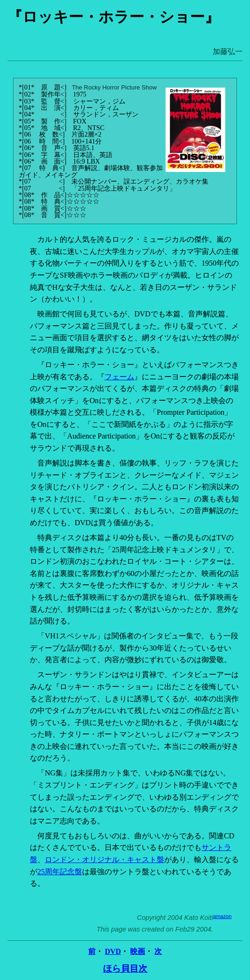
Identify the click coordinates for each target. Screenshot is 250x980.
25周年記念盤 (60, 872)
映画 (138, 951)
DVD (113, 951)
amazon (222, 916)
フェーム (119, 377)
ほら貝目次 (125, 969)
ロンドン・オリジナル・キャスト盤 (104, 860)
